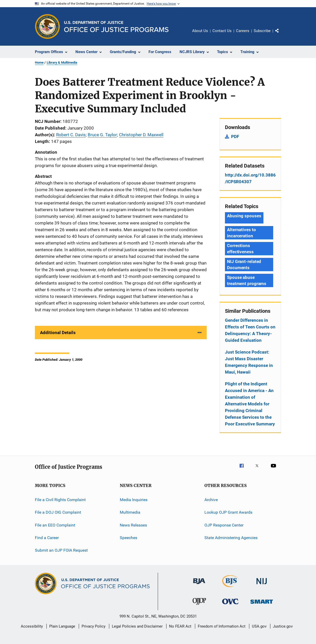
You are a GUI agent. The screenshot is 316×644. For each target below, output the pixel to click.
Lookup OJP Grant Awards (228, 512)
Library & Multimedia (62, 62)
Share (281, 34)
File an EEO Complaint (55, 525)
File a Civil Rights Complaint (60, 500)
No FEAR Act (180, 626)
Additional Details (58, 333)
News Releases (133, 525)
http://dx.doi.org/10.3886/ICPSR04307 (250, 178)
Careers (243, 31)
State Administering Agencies (231, 538)
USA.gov (259, 626)
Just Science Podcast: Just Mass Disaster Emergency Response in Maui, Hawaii (249, 362)
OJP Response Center (224, 525)
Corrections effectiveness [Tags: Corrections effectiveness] (240, 249)
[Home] (116, 27)
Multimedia (130, 512)
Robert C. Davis (71, 135)
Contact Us (222, 31)
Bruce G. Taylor (102, 135)
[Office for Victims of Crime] (230, 605)
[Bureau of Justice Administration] (199, 585)
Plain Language (62, 626)
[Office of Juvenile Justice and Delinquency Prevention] (199, 606)
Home (39, 62)
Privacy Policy (93, 626)
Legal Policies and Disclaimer (137, 626)
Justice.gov (283, 626)
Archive (211, 500)
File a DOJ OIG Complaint (58, 512)
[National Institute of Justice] (262, 585)
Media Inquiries (134, 500)
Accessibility (32, 626)
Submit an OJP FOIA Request (61, 550)
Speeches (129, 538)
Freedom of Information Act (222, 626)
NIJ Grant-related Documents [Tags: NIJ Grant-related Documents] (244, 265)
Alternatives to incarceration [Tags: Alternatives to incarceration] (241, 233)
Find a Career (47, 538)
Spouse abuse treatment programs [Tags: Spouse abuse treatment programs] (247, 280)
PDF (235, 136)
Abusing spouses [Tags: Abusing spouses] (244, 216)
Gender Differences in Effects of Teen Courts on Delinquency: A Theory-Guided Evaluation (250, 330)
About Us (200, 31)
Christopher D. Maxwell (141, 135)
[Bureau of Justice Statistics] (230, 588)
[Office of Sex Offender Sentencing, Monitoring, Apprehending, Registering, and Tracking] (262, 605)
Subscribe (262, 31)
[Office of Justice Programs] (47, 26)
